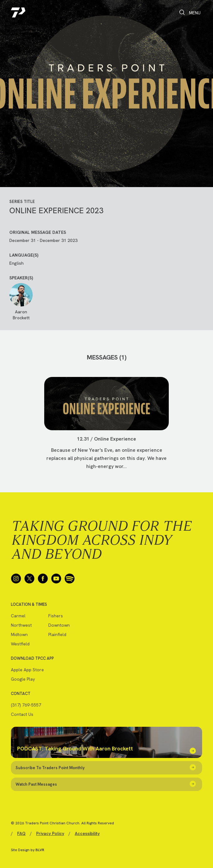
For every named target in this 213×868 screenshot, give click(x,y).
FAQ (21, 833)
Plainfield (57, 634)
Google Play (23, 679)
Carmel (18, 616)
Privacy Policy (50, 833)
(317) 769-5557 (26, 705)
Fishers (56, 616)
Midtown (19, 634)
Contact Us (22, 714)
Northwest (21, 625)
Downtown (59, 625)
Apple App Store (27, 670)
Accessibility (87, 833)
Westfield (20, 644)
